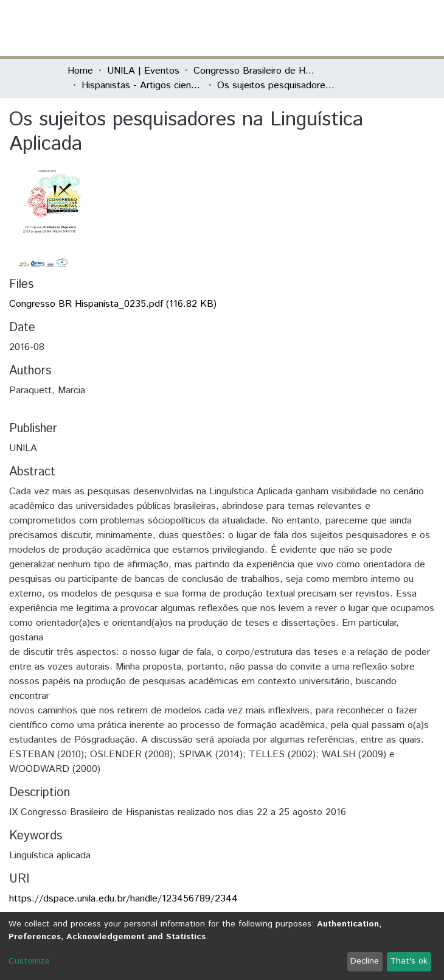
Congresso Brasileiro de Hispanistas (254, 71)
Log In (331, 28)
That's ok (409, 961)
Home (80, 71)
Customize (29, 961)
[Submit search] (288, 28)
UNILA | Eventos (143, 71)
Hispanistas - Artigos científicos (142, 86)
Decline (365, 961)
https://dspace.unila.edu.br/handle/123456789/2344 (123, 899)
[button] (306, 28)
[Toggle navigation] (369, 28)
